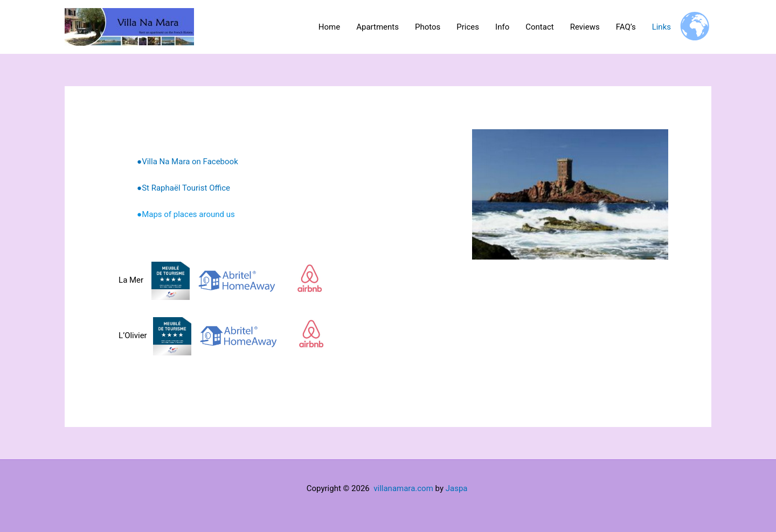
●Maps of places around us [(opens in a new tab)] (186, 214)
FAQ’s (626, 27)
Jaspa (457, 488)
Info (502, 27)
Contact (539, 27)
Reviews (585, 27)
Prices (468, 27)
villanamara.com (403, 488)
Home (329, 27)
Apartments (377, 27)
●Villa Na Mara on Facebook (188, 162)
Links (661, 27)
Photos (428, 27)
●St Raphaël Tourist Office (183, 188)
